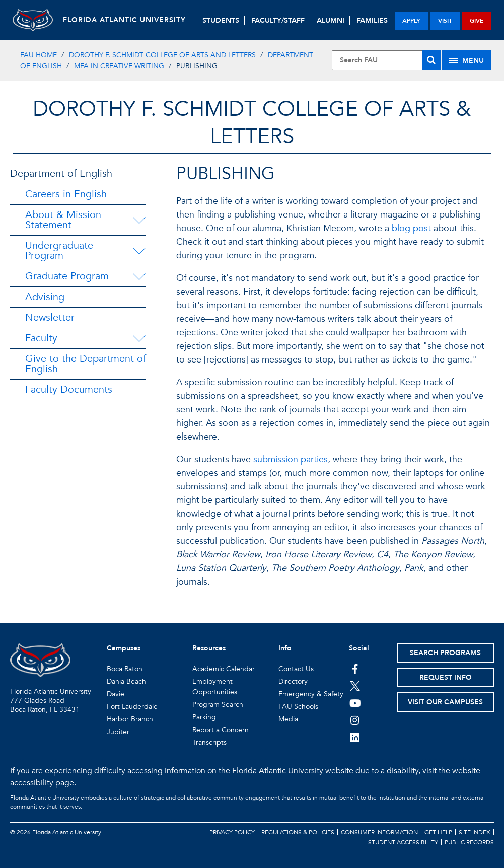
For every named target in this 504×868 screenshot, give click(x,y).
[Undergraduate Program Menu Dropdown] (139, 251)
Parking (204, 717)
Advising (45, 297)
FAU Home (39, 55)
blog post (411, 228)
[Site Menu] (466, 60)
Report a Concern (221, 730)
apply (411, 21)
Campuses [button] (124, 648)
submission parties (291, 459)
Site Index (475, 832)
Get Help (438, 832)
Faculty (41, 338)
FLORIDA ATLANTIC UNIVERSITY (124, 20)
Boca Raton (125, 669)
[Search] (431, 60)
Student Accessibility (403, 842)
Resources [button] (209, 648)
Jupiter (118, 732)
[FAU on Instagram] (355, 720)
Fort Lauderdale (132, 707)
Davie (116, 694)
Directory (293, 681)
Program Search (218, 705)
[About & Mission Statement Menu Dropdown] (140, 220)
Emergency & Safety (311, 694)
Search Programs (445, 653)
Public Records (469, 842)
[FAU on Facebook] (355, 669)
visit (445, 21)
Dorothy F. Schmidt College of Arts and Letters (162, 55)
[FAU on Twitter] (355, 686)
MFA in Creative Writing (119, 66)
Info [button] (285, 648)
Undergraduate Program (59, 250)
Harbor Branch (130, 719)
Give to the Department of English (86, 364)
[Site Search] (386, 60)
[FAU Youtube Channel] (355, 703)
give (477, 21)
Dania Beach (126, 681)
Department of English (61, 173)
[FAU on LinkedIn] (355, 737)
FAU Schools (298, 707)
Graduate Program (67, 276)
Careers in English (66, 194)
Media (288, 719)
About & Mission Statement (63, 220)
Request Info (446, 677)
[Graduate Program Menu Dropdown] (139, 276)
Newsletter (50, 317)
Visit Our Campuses (445, 702)
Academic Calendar (224, 669)
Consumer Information (379, 832)
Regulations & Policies (298, 832)
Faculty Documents (69, 389)
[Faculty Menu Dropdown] (139, 338)
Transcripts (209, 742)
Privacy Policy (232, 832)
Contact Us (296, 669)
